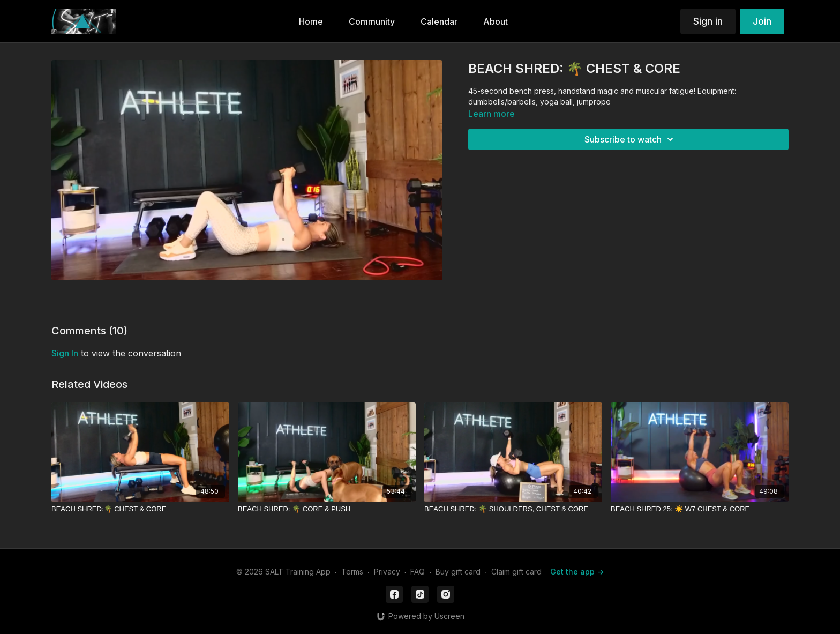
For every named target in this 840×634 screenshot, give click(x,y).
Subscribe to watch (631, 139)
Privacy (387, 572)
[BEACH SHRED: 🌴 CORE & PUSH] (327, 509)
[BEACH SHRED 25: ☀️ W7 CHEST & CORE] (700, 509)
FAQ (418, 572)
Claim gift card (516, 572)
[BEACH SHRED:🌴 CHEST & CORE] (140, 509)
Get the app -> (577, 572)
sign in (65, 353)
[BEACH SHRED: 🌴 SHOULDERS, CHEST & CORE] (513, 509)
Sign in (708, 21)
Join (762, 21)
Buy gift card (458, 572)
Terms (352, 572)
